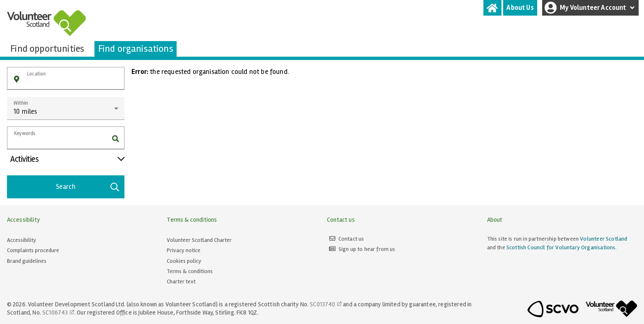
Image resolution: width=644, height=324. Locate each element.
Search (88, 187)
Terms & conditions (190, 271)
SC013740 (322, 304)
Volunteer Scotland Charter (199, 240)
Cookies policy (184, 261)
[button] (17, 79)
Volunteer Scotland (604, 239)
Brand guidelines (27, 261)
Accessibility (22, 240)
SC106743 (55, 313)
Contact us (351, 239)
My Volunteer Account (591, 8)
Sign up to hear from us (367, 249)
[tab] (492, 8)
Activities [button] (67, 159)
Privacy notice (184, 250)
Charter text (181, 281)
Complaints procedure (33, 250)
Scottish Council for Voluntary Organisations (561, 247)
